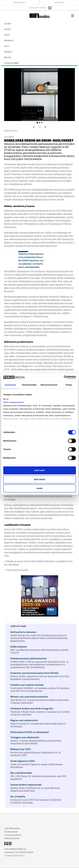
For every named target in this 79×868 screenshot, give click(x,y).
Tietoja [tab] (69, 385)
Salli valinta (39, 479)
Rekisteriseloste (12, 838)
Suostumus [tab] (10, 385)
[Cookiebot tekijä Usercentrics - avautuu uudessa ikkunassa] (64, 377)
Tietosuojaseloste (13, 835)
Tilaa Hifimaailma (12, 828)
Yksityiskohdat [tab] (29, 385)
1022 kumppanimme (14, 402)
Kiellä (39, 488)
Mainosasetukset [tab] (49, 385)
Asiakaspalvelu (11, 832)
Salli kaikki (39, 470)
